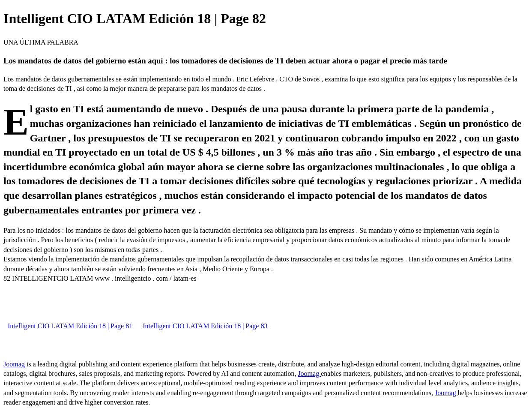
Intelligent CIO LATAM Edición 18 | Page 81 (70, 326)
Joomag (15, 364)
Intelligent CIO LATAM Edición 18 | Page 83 (205, 326)
